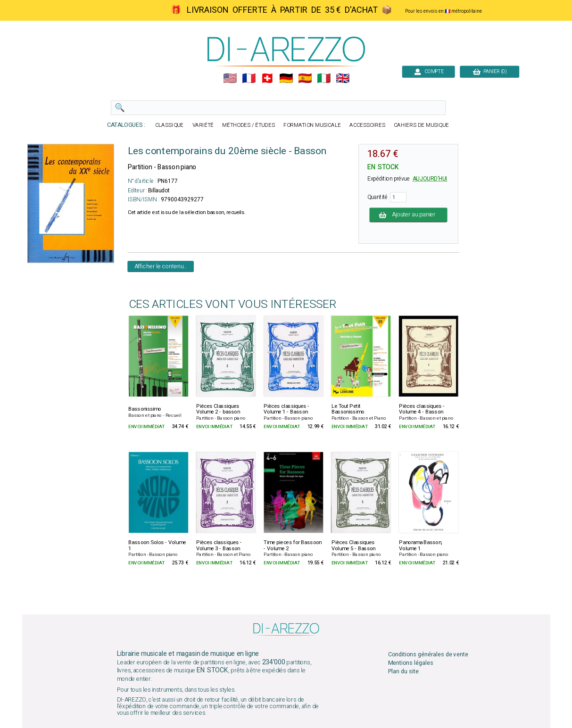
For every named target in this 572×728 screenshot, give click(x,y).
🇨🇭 (267, 79)
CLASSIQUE (169, 125)
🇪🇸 (305, 79)
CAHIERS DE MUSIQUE (421, 125)
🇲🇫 (248, 79)
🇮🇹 (324, 79)
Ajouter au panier (408, 215)
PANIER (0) (489, 71)
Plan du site (403, 672)
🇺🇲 (229, 79)
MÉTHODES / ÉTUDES (249, 125)
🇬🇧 (343, 79)
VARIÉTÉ (203, 125)
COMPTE (428, 71)
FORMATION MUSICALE (312, 125)
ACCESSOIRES (367, 125)
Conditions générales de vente (428, 655)
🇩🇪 (286, 79)
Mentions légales (410, 663)
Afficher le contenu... (161, 266)
